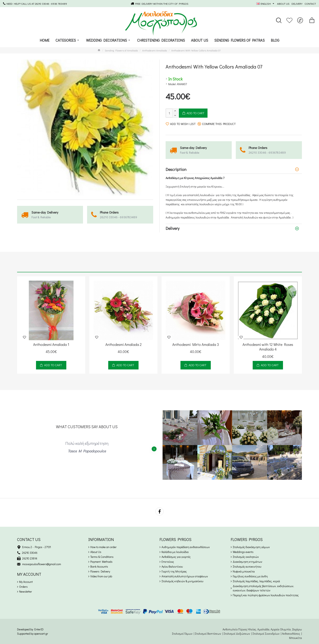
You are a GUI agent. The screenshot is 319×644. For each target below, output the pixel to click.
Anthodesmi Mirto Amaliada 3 (196, 345)
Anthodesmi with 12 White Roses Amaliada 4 (268, 347)
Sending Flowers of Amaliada (121, 50)
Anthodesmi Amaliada (155, 50)
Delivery (173, 228)
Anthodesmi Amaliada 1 (51, 345)
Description (176, 169)
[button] (154, 449)
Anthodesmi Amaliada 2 (123, 345)
